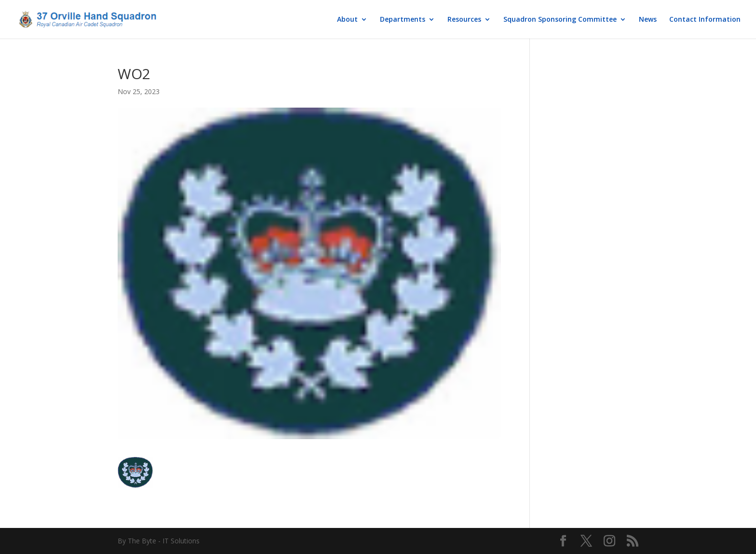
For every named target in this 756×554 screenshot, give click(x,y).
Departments (403, 20)
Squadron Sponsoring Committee (560, 20)
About (347, 20)
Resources (464, 20)
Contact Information (705, 20)
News (648, 20)
